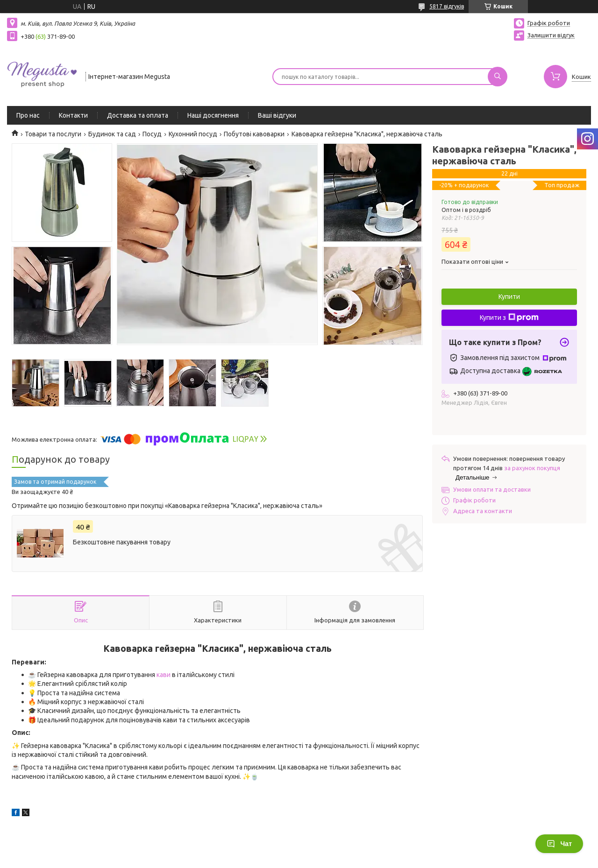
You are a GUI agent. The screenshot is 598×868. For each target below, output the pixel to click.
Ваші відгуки (277, 115)
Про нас (28, 115)
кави (164, 675)
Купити (509, 296)
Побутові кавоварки (254, 134)
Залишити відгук (551, 35)
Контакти (73, 115)
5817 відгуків (447, 6)
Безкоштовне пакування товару (122, 542)
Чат (559, 844)
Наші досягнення (213, 115)
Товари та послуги (53, 134)
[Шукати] (498, 77)
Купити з (509, 318)
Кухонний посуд (193, 134)
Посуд (152, 134)
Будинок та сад (112, 134)
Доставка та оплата (138, 115)
